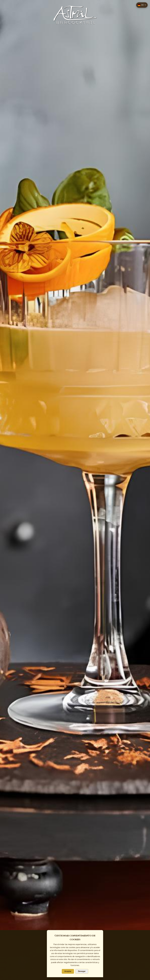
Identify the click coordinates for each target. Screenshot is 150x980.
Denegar (82, 971)
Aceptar (68, 971)
